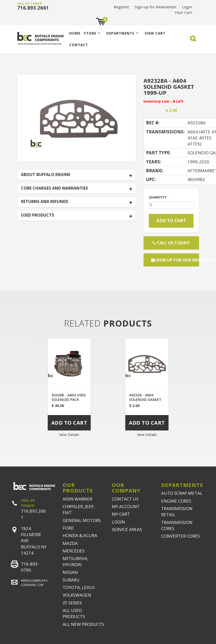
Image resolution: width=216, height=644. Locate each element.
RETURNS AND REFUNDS (45, 202)
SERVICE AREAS (127, 529)
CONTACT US (125, 499)
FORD (68, 528)
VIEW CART (155, 33)
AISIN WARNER (77, 499)
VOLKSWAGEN (77, 595)
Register (122, 7)
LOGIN (118, 522)
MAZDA (70, 543)
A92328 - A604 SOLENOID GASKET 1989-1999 (145, 400)
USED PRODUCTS (38, 215)
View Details (69, 435)
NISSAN (70, 572)
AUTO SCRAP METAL (182, 493)
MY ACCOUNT (126, 506)
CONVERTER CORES (181, 536)
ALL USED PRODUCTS (74, 613)
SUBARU (71, 580)
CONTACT (79, 45)
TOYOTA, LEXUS (79, 587)
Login (187, 7)
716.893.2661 (33, 8)
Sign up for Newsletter (156, 7)
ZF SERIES (72, 603)
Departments (120, 33)
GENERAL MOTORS (82, 520)
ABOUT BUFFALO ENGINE (46, 175)
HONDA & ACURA (80, 535)
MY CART (121, 514)
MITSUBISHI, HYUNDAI (75, 561)
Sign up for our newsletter (175, 260)
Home (75, 33)
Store (90, 33)
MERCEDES (74, 551)
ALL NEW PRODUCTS (83, 624)
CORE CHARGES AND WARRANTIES (54, 188)
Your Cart (183, 12)
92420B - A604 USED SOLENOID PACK (69, 397)
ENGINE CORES (176, 501)
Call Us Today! (171, 243)
